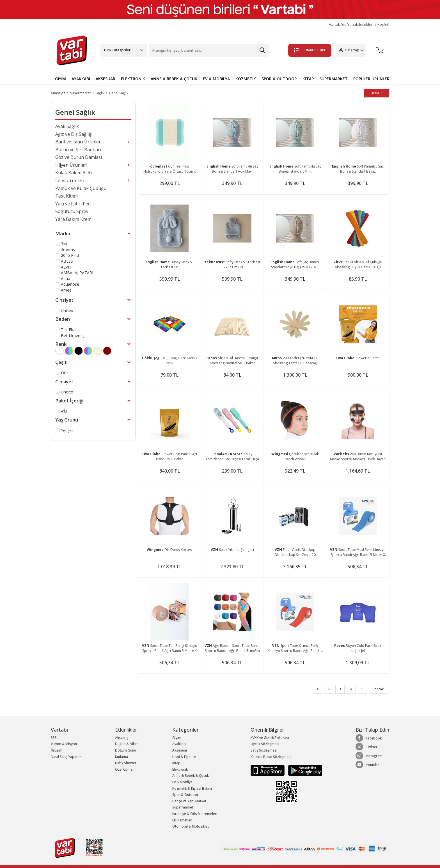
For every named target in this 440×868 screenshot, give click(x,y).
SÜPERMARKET (334, 79)
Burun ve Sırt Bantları (78, 150)
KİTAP (308, 79)
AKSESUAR (106, 79)
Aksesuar (180, 750)
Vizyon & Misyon (64, 744)
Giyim (177, 738)
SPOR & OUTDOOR (279, 79)
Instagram (369, 756)
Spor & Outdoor (185, 795)
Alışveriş (122, 738)
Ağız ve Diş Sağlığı (74, 134)
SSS (54, 738)
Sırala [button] (375, 93)
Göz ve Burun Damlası (79, 157)
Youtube (367, 765)
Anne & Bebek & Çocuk (191, 776)
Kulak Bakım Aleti (74, 173)
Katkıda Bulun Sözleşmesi (271, 757)
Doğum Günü (126, 750)
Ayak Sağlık (67, 126)
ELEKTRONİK (133, 79)
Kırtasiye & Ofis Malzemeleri (195, 814)
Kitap (176, 763)
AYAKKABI (81, 79)
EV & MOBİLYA (216, 79)
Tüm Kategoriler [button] (117, 50)
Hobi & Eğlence (184, 757)
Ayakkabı (179, 744)
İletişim (57, 750)
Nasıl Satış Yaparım (66, 757)
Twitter (366, 747)
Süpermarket (80, 93)
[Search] (209, 50)
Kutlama (122, 757)
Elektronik (180, 769)
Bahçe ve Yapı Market (189, 801)
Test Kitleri (67, 196)
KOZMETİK (246, 79)
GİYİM (60, 79)
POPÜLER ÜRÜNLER (371, 79)
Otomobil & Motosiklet (191, 826)
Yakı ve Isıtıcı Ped (73, 204)
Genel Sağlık (119, 93)
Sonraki (379, 689)
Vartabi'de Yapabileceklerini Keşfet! (359, 25)
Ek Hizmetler (182, 820)
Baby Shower (126, 763)
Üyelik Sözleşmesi (265, 744)
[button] (351, 50)
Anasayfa (58, 93)
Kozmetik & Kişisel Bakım (192, 788)
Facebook (369, 738)
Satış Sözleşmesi (264, 750)
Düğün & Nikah (127, 744)
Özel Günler (124, 769)
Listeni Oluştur (310, 50)
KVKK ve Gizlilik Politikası (270, 738)
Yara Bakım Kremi (74, 219)
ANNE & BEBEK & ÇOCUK (174, 79)
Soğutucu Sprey (72, 211)
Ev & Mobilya (182, 782)
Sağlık (100, 93)
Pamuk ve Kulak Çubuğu (81, 188)
